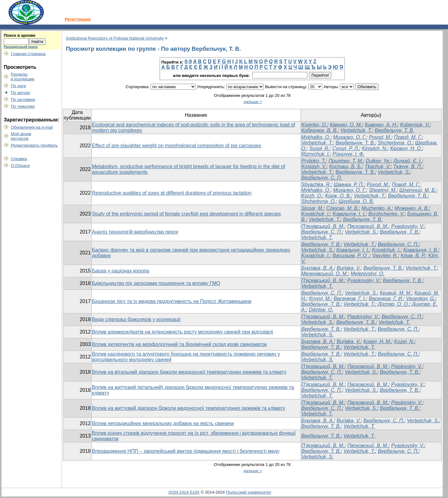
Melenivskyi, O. (367, 274)
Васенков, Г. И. (386, 299)
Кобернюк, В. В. (320, 130)
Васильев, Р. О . (351, 256)
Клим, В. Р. (413, 256)
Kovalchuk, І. (316, 256)
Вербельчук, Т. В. (395, 130)
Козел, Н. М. (377, 341)
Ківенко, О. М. (346, 125)
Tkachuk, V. (378, 166)
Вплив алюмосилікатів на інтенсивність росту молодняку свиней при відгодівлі (183, 332)
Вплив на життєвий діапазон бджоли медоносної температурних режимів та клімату (189, 408)
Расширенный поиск (21, 47)
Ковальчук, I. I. (353, 250)
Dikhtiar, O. (321, 310)
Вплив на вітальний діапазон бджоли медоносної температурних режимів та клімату (189, 372)
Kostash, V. (314, 166)
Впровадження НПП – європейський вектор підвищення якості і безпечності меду (186, 451)
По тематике (23, 106)
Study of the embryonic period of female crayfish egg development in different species (187, 214)
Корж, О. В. (338, 196)
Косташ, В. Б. (345, 166)
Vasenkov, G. (421, 299)
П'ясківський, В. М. (323, 280)
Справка (19, 159)
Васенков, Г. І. (350, 299)
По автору (21, 93)
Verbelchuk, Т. (356, 130)
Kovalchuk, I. (316, 214)
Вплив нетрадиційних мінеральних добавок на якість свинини (163, 423)
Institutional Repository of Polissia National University (115, 38)
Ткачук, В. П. (408, 166)
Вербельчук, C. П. (398, 244)
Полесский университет (249, 492)
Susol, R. (319, 148)
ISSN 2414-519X (184, 492)
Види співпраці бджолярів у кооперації (136, 319)
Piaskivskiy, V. (407, 366)
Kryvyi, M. (320, 299)
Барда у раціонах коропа (121, 271)
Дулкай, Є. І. (408, 161)
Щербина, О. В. (357, 201)
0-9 (188, 62)
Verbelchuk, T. (317, 143)
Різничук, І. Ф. (349, 154)
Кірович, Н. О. (406, 148)
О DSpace (21, 166)
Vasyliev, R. (385, 256)
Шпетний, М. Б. (418, 190)
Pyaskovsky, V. (408, 226)
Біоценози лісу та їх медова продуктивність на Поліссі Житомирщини (172, 301)
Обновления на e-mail (32, 127)
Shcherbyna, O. (395, 143)
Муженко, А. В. (412, 208)
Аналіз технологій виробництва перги (135, 232)
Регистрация (78, 19)
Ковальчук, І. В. (421, 250)
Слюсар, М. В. (343, 208)
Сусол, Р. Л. (346, 148)
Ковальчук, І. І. (349, 214)
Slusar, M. (313, 208)
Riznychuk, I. (316, 154)
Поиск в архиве (20, 35)
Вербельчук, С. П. (322, 178)
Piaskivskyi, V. (363, 317)
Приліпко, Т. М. (346, 161)
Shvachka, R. (316, 185)
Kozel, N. (404, 341)
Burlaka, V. (349, 268)
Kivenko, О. (314, 125)
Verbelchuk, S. (394, 172)
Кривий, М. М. (396, 293)
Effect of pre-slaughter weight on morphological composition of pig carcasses (177, 146)
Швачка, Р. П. (349, 185)
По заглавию (23, 100)
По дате (19, 86)
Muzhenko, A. (377, 208)
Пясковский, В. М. (368, 226)
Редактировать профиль (34, 145)
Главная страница (28, 54)
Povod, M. (380, 137)
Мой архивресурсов (21, 136)
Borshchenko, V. (386, 214)
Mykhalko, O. (316, 137)
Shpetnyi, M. (383, 190)
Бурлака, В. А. (318, 268)
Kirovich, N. (375, 148)
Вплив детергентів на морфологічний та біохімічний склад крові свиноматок (180, 344)
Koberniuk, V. (415, 125)
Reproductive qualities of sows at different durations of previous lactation (172, 193)
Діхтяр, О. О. (393, 304)
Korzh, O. (312, 196)
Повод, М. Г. (408, 137)
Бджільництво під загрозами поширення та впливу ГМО (156, 283)
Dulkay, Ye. (378, 161)
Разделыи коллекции (23, 77)
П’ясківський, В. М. (323, 226)
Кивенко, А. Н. (381, 125)
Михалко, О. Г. (350, 137)
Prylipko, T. (314, 161)
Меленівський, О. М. (325, 274)
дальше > (253, 102)
